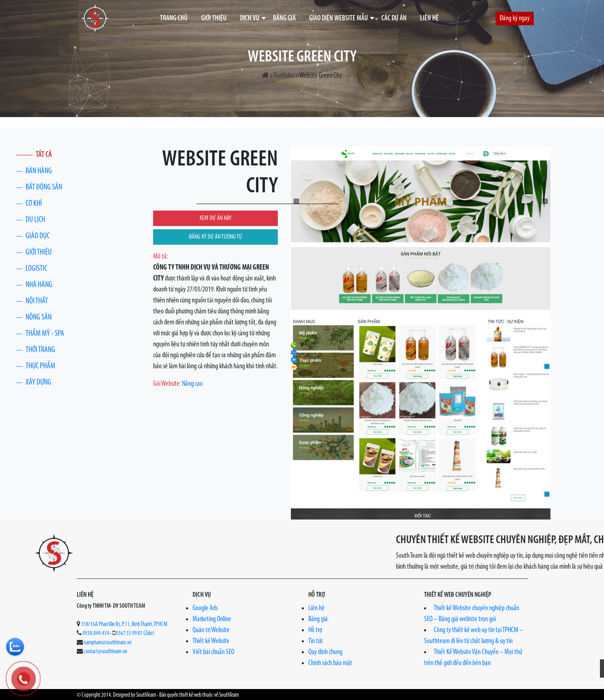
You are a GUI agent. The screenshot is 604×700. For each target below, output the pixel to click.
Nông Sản (39, 317)
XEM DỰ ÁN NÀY (215, 218)
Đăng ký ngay (515, 18)
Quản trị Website (211, 630)
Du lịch (35, 220)
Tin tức (316, 641)
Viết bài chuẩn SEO (213, 652)
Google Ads (205, 608)
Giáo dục (38, 236)
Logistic (36, 269)
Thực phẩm (40, 366)
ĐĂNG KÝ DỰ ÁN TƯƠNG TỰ (215, 237)
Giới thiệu (214, 18)
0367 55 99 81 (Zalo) (135, 634)
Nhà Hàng (39, 285)
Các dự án (394, 18)
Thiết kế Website (211, 641)
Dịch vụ (250, 18)
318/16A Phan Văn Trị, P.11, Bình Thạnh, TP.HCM (124, 625)
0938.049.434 (96, 634)
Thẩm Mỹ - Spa (45, 334)
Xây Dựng (38, 383)
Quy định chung (325, 652)
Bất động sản (44, 187)
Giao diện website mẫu (339, 18)
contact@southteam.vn (105, 652)
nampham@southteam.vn (108, 643)
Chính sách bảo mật (330, 663)
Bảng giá (284, 18)
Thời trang (40, 350)
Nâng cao (192, 384)
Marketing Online (212, 619)
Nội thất (37, 301)
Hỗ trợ (315, 630)
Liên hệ (429, 18)
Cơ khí (34, 204)
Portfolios (284, 76)
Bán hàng (39, 171)
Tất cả (44, 155)
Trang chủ (174, 18)
